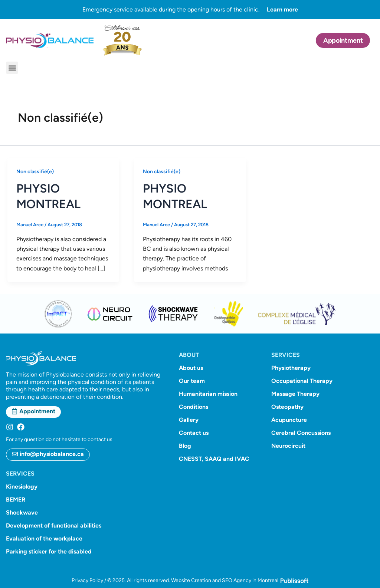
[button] (12, 68)
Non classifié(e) (35, 172)
